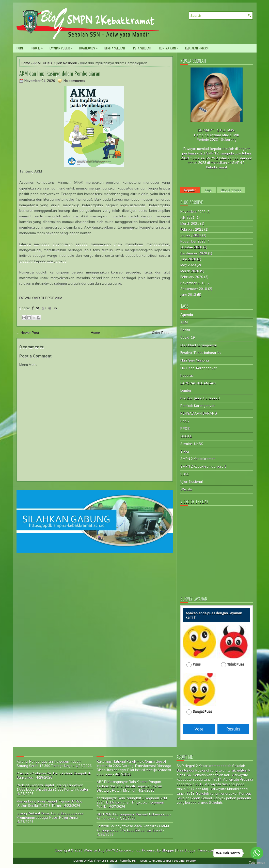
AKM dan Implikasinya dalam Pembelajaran (60, 73)
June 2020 (188, 259)
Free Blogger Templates (196, 850)
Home (20, 48)
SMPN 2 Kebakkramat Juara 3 (203, 466)
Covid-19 (188, 337)
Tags (208, 190)
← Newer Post (28, 333)
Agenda (187, 315)
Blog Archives (231, 190)
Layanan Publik (62, 47)
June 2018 (188, 295)
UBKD (48, 63)
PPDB (185, 429)
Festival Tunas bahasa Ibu (201, 353)
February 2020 (192, 277)
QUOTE (186, 436)
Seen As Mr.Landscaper (156, 861)
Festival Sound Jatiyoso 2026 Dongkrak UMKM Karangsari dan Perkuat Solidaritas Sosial (133, 828)
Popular (190, 190)
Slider (185, 451)
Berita (185, 330)
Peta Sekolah (142, 48)
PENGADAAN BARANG (199, 413)
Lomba (186, 390)
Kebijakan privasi (197, 48)
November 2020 (193, 241)
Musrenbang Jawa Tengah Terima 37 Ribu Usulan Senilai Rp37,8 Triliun (50, 803)
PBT (135, 861)
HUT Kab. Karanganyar (199, 368)
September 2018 (194, 289)
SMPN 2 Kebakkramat (197, 459)
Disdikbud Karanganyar (199, 345)
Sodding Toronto (185, 861)
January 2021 (191, 235)
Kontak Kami (170, 47)
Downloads (90, 47)
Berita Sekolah (115, 48)
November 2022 (193, 212)
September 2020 (194, 253)
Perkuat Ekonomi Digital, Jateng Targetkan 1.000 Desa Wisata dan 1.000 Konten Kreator (52, 787)
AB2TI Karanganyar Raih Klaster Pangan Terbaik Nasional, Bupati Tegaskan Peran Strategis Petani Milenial (129, 786)
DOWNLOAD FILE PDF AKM (41, 298)
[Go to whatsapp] (257, 853)
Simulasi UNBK (192, 444)
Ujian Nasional (66, 63)
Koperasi (187, 376)
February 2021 (192, 229)
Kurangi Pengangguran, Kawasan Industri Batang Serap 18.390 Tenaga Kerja (49, 764)
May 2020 (188, 265)
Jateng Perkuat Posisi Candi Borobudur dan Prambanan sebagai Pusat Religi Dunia (50, 815)
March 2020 (190, 271)
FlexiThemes (96, 861)
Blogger (168, 850)
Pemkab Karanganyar (197, 406)
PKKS (185, 421)
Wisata (186, 489)
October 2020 (191, 247)
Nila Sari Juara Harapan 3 (200, 398)
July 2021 (187, 217)
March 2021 (190, 224)
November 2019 (193, 283)
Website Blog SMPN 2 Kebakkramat (112, 850)
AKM (37, 63)
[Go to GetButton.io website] (257, 863)
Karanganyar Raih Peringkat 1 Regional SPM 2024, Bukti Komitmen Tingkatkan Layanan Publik (132, 802)
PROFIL (38, 47)
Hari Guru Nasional (195, 360)
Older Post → (162, 333)
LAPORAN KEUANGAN (198, 383)
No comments (74, 81)
